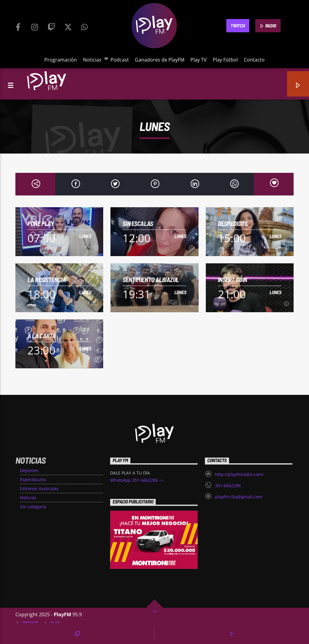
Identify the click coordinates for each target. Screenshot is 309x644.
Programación (61, 60)
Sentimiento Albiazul (151, 279)
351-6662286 (228, 485)
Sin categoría (33, 507)
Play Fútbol (225, 60)
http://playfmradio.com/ (239, 474)
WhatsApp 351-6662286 (137, 481)
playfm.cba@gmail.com (239, 497)
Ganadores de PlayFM (160, 60)
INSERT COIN (233, 279)
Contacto (254, 60)
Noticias (94, 60)
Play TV (199, 60)
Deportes (29, 470)
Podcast (120, 60)
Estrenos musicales (39, 489)
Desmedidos (233, 223)
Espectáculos (33, 479)
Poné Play (41, 223)
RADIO (268, 26)
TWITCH (238, 25)
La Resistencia (47, 279)
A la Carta (42, 336)
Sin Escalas (138, 223)
